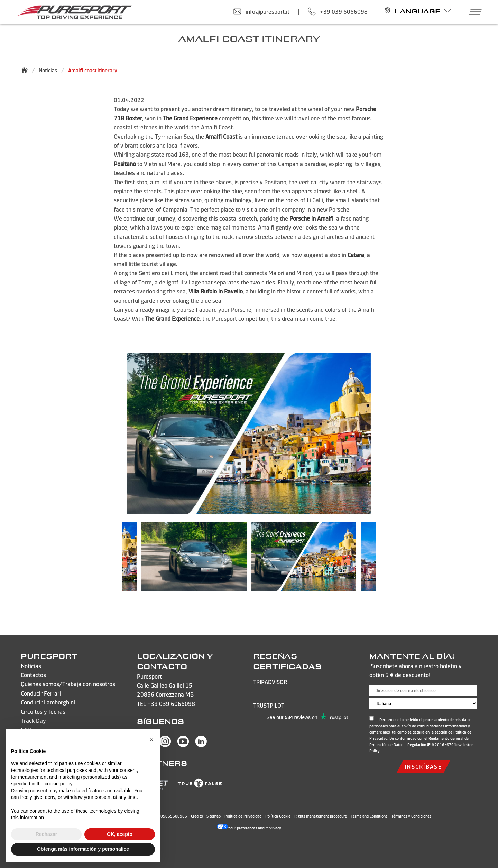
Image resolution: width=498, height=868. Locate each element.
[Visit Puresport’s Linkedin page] (201, 745)
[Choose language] (423, 703)
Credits (197, 816)
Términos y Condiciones (411, 816)
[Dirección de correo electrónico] (423, 690)
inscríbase (423, 767)
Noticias (48, 70)
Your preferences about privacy (249, 828)
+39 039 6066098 (171, 704)
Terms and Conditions (369, 816)
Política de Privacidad (243, 816)
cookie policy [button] (58, 784)
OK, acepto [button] (120, 834)
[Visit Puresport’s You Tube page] (183, 745)
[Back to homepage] (26, 70)
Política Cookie (278, 816)
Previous (112, 560)
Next (386, 560)
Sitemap (214, 816)
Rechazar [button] (46, 834)
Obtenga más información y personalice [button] (83, 849)
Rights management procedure (321, 816)
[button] (473, 12)
